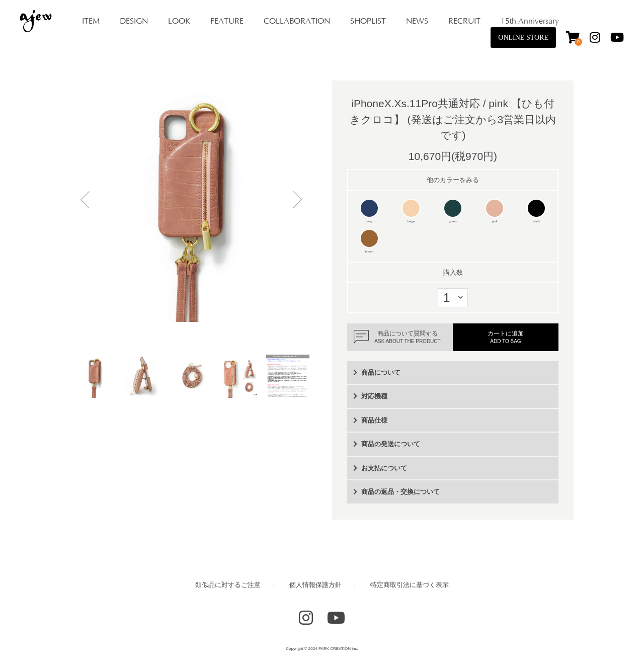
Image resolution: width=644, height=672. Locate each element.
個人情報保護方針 (315, 585)
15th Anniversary (530, 21)
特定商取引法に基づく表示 (410, 585)
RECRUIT (464, 21)
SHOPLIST (368, 21)
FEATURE (227, 21)
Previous (88, 201)
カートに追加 (506, 337)
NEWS (417, 21)
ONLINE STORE (523, 37)
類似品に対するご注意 (228, 585)
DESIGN (134, 21)
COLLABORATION (297, 21)
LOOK (179, 21)
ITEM (91, 21)
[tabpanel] (191, 201)
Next (294, 201)
